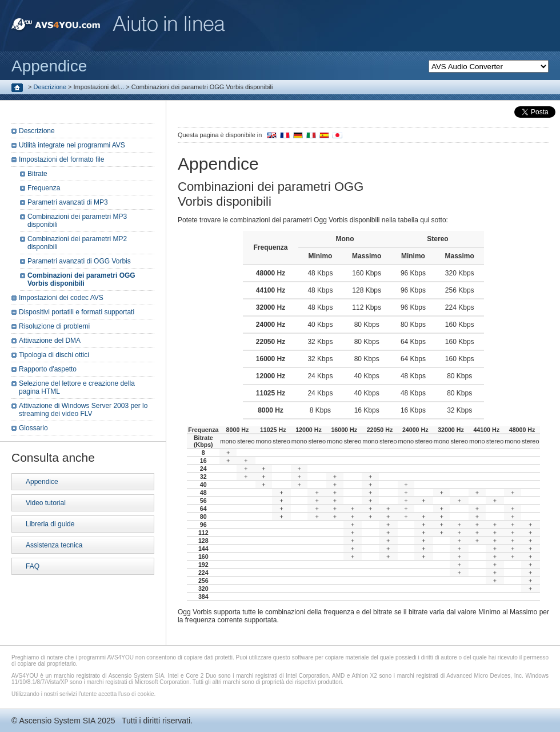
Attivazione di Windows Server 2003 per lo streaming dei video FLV (83, 410)
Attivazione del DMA (50, 341)
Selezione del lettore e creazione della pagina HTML (77, 387)
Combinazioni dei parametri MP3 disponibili (77, 221)
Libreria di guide (50, 524)
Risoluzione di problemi (54, 326)
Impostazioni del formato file (61, 159)
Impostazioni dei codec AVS (61, 298)
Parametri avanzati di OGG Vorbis (79, 261)
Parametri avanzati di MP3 (68, 202)
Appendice (42, 482)
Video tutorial (46, 503)
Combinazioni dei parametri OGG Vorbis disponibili (81, 279)
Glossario (33, 428)
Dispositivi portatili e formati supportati (77, 312)
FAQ (33, 566)
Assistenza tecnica (54, 545)
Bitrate (37, 174)
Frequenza (44, 188)
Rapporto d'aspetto (48, 369)
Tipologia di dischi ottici (54, 355)
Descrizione (50, 87)
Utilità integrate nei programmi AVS (72, 145)
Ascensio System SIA (57, 721)
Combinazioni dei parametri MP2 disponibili (77, 243)
